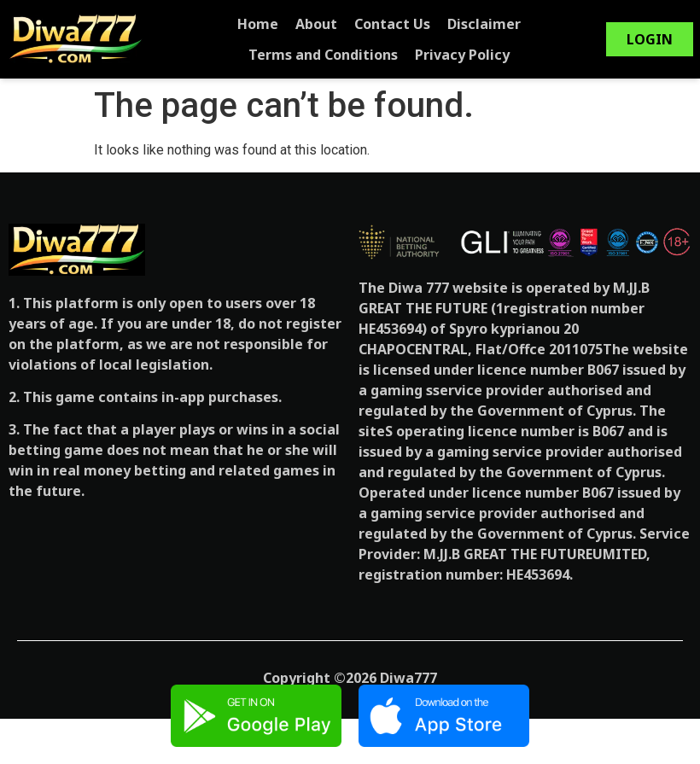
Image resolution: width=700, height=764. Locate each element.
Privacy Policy (388, 55)
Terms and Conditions (538, 24)
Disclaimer (410, 24)
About (242, 24)
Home (184, 24)
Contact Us (318, 24)
